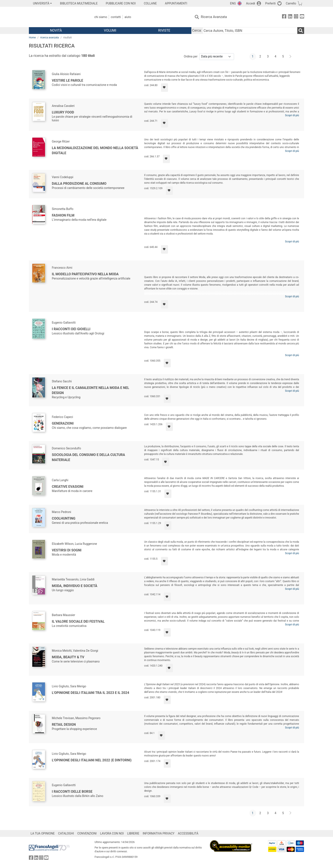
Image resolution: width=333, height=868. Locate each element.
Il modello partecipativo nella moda (85, 274)
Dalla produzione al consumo (79, 184)
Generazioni (63, 423)
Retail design (64, 725)
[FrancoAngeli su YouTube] (302, 17)
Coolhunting (64, 518)
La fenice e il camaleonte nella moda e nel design (90, 390)
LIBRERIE (133, 833)
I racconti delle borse (72, 792)
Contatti (116, 17)
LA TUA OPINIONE (43, 833)
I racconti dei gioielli (71, 329)
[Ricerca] (301, 31)
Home (32, 38)
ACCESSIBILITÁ (188, 833)
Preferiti (270, 3)
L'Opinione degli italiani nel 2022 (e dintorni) (92, 760)
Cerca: (197, 30)
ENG (233, 3)
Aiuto (128, 17)
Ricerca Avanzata (214, 17)
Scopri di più (292, 115)
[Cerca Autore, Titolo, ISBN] (250, 31)
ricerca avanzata (49, 38)
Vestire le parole (67, 80)
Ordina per (191, 56)
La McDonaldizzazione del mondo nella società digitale (95, 150)
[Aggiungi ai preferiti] (164, 88)
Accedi (250, 3)
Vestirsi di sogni (67, 550)
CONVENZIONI (87, 833)
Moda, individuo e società (75, 586)
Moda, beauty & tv (68, 657)
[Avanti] (291, 57)
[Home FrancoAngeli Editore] (57, 17)
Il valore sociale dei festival (78, 621)
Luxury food (63, 112)
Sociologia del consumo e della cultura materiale (88, 457)
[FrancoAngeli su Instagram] (296, 17)
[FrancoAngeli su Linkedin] (290, 17)
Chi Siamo (101, 17)
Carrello (291, 3)
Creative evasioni (68, 487)
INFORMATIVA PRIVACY (159, 833)
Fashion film (63, 215)
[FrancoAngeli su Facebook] (284, 17)
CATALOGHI (66, 833)
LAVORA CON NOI (112, 833)
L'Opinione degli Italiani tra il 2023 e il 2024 (90, 693)
